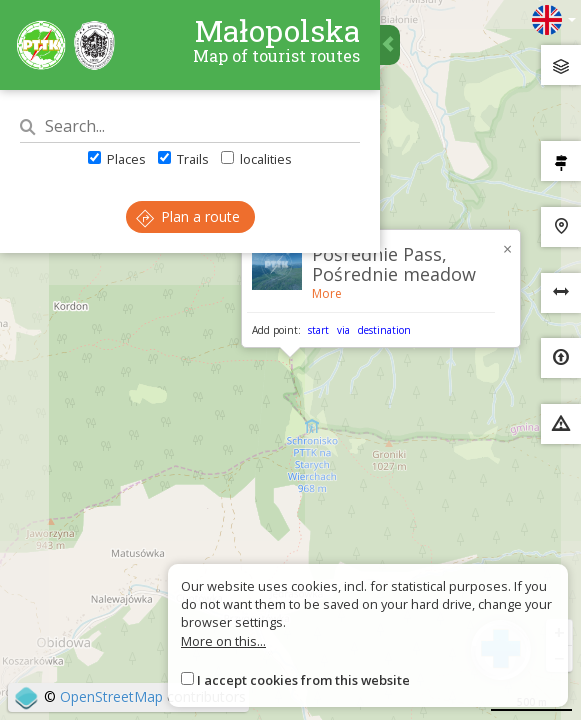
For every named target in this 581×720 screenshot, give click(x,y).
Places (117, 159)
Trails (183, 159)
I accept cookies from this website (303, 680)
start (318, 330)
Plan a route (188, 216)
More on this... (223, 641)
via (343, 330)
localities (256, 159)
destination (384, 330)
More (327, 293)
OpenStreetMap (111, 696)
